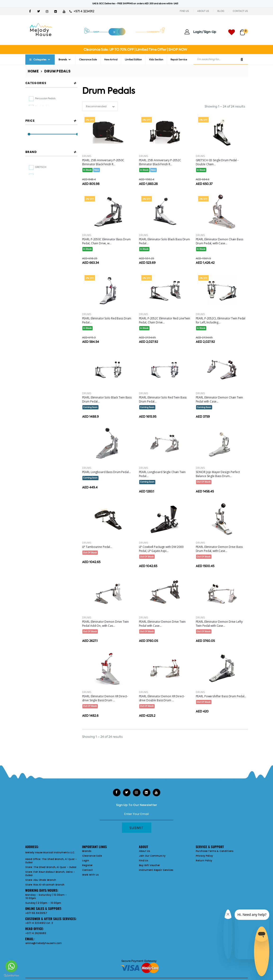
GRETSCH (41, 204)
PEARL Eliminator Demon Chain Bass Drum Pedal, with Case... (219, 241)
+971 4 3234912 (82, 11)
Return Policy (204, 861)
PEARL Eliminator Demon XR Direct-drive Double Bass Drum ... (162, 698)
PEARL (39, 222)
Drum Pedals (57, 71)
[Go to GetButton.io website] (11, 975)
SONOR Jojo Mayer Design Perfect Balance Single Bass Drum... (218, 474)
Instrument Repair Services (156, 870)
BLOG (221, 11)
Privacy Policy (204, 856)
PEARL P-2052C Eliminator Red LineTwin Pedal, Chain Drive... (165, 320)
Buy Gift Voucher (150, 865)
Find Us (143, 861)
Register (87, 865)
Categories (38, 60)
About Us (145, 851)
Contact (87, 870)
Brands (63, 60)
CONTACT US (240, 11)
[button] (244, 30)
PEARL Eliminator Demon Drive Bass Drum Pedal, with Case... (219, 549)
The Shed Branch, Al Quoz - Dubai (51, 861)
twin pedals (42, 116)
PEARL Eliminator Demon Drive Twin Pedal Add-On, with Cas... (105, 624)
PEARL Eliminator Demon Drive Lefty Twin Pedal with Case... (219, 624)
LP (36, 213)
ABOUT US (203, 11)
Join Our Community (152, 856)
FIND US (184, 11)
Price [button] (30, 146)
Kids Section (156, 60)
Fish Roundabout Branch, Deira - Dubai (50, 874)
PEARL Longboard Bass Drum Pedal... (107, 472)
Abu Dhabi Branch (45, 880)
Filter (36, 169)
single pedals (43, 107)
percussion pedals (45, 98)
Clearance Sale (88, 60)
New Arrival (111, 60)
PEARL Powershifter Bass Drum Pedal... (221, 696)
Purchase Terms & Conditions (215, 851)
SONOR (40, 230)
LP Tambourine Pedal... (97, 547)
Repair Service (179, 60)
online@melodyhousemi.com (44, 943)
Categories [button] (36, 83)
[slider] (29, 159)
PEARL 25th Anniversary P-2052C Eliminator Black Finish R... (160, 162)
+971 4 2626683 (36, 933)
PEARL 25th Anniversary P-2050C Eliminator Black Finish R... (103, 162)
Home (33, 71)
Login (86, 861)
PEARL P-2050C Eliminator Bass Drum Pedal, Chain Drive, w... (106, 241)
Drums (87, 156)
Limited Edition (133, 60)
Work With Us (90, 875)
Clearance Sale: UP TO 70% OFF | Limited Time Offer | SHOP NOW (135, 49)
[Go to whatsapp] (11, 966)
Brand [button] (31, 189)
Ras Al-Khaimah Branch (49, 885)
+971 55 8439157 (36, 913)
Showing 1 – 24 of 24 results (225, 106)
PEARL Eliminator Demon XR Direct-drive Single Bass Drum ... (105, 698)
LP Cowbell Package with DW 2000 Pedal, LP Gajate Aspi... (161, 549)
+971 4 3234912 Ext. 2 (39, 923)
